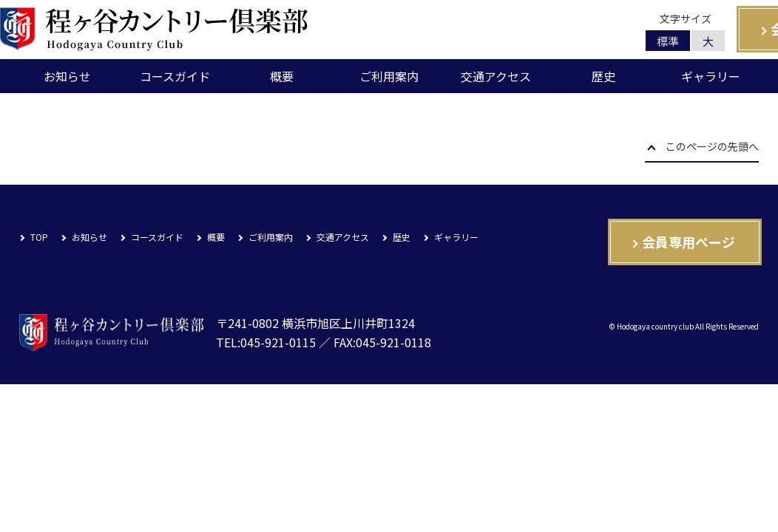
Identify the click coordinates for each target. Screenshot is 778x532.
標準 (668, 41)
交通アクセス (496, 76)
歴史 (603, 76)
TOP (39, 237)
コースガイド (175, 76)
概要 (282, 76)
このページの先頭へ (712, 148)
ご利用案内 (389, 76)
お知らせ (67, 76)
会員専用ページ (689, 242)
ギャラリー (711, 76)
